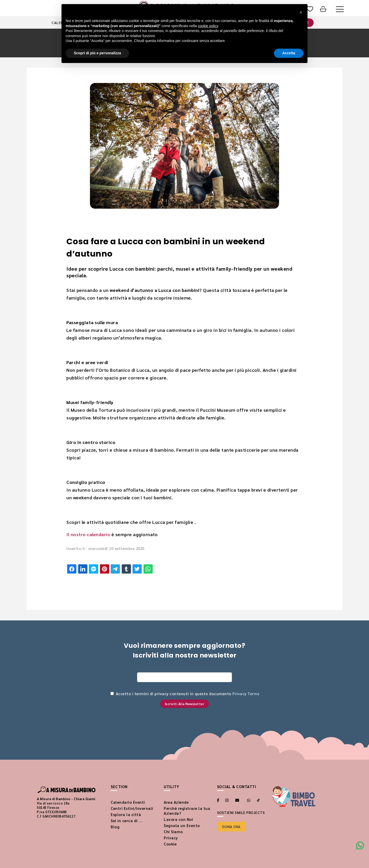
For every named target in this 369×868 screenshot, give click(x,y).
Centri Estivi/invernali (132, 808)
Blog (115, 827)
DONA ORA (231, 827)
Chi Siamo (173, 832)
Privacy (171, 838)
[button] (301, 12)
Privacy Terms (246, 694)
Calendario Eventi (128, 802)
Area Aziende (176, 802)
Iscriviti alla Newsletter (185, 704)
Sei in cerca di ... (126, 821)
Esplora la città (126, 814)
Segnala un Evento (182, 825)
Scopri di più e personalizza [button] (97, 53)
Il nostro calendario (88, 534)
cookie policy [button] (208, 26)
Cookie (170, 844)
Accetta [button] (289, 53)
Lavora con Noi (178, 819)
